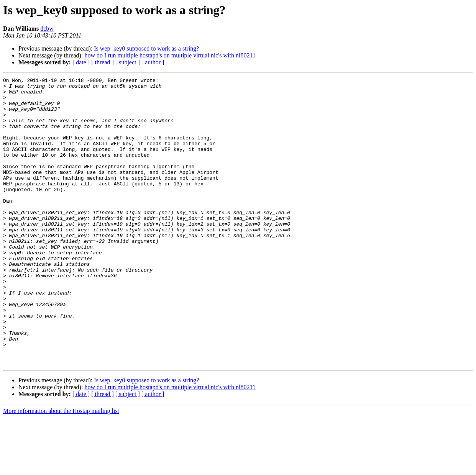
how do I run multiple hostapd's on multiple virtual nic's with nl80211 (170, 55)
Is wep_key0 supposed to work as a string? (146, 48)
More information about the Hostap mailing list (61, 468)
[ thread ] (103, 62)
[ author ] (153, 62)
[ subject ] (128, 62)
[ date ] (81, 62)
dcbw (47, 29)
